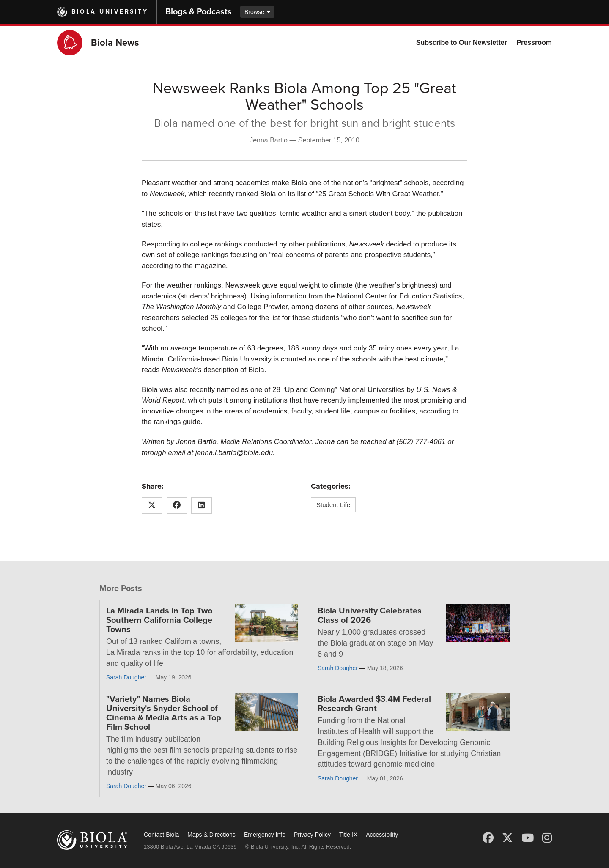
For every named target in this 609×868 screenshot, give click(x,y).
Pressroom (534, 42)
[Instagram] (547, 838)
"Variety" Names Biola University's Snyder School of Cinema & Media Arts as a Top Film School (164, 713)
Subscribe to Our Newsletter (462, 42)
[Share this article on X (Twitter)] (152, 506)
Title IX (348, 835)
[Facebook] (488, 838)
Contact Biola (161, 835)
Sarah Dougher (126, 677)
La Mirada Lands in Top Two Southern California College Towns (159, 620)
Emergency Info (265, 835)
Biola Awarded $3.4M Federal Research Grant (374, 704)
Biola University (110, 12)
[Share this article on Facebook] (177, 506)
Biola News (115, 43)
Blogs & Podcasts (199, 12)
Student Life (333, 505)
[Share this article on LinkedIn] (202, 506)
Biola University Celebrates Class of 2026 (370, 616)
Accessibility (382, 835)
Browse (257, 12)
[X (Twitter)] (507, 838)
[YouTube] (528, 838)
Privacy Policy (312, 835)
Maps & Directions (211, 835)
